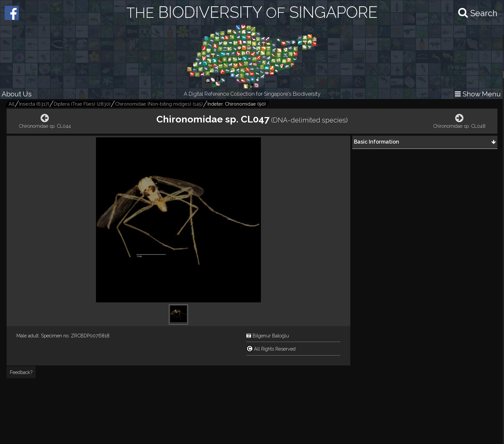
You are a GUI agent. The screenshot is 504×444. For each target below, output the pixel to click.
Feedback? (21, 372)
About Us (17, 94)
